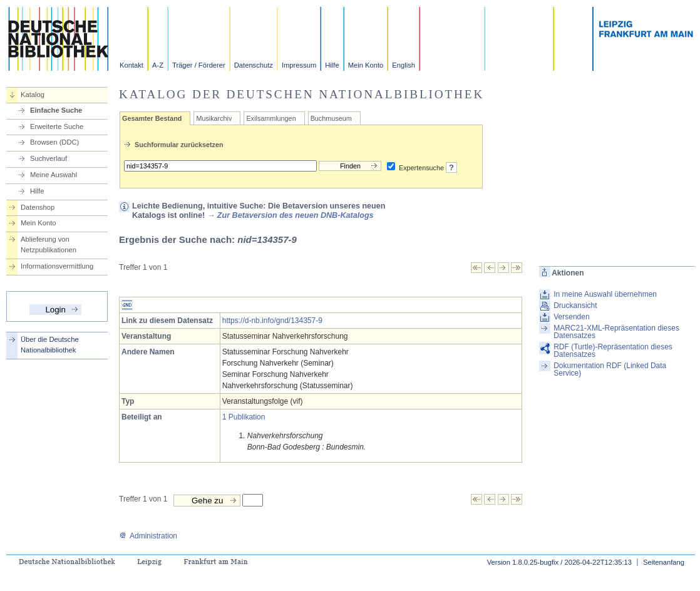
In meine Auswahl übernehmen (605, 294)
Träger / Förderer (199, 65)
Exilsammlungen (271, 118)
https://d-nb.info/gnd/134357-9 (272, 321)
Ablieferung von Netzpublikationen (49, 244)
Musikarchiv (214, 118)
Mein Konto (366, 65)
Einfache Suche (56, 110)
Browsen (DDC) (54, 142)
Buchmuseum (331, 118)
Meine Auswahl (54, 175)
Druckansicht (575, 306)
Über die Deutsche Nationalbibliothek (50, 345)
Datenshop (38, 207)
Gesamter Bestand (152, 118)
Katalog (33, 95)
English (404, 65)
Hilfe (332, 65)
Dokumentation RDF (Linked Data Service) (610, 369)
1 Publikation (244, 417)
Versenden (571, 317)
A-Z (158, 65)
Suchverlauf (49, 158)
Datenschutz (254, 65)
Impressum (299, 65)
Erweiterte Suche (57, 126)
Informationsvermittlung (57, 266)
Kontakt (131, 65)
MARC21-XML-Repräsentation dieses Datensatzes (616, 332)
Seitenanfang (664, 562)
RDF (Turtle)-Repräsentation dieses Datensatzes (613, 351)
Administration (148, 536)
